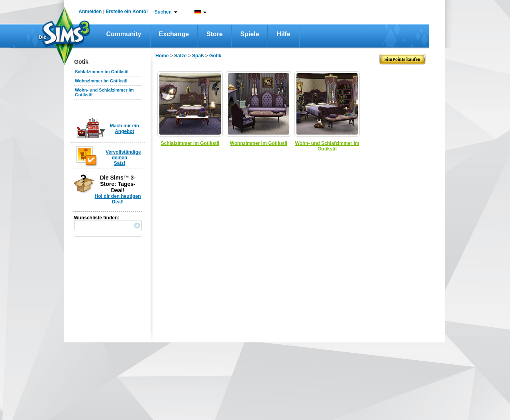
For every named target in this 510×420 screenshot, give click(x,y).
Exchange (174, 34)
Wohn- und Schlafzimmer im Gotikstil (327, 146)
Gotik (215, 56)
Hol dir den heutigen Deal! (118, 199)
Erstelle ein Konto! (127, 12)
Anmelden (90, 12)
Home (162, 56)
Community (124, 34)
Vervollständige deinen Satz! (123, 158)
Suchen (163, 12)
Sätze (180, 56)
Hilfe (283, 34)
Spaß (198, 56)
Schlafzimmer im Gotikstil (102, 72)
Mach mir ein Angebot (125, 129)
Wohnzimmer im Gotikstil (101, 81)
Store (215, 34)
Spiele (250, 34)
